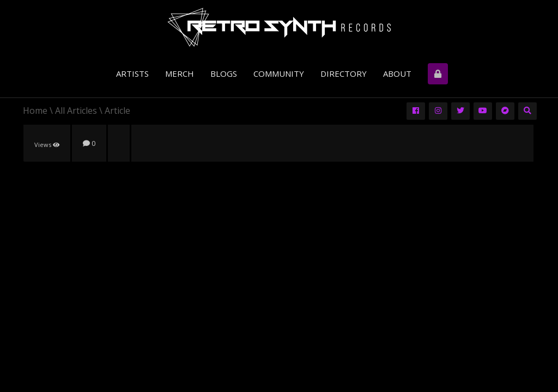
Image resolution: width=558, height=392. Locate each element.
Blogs (224, 73)
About (397, 73)
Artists (132, 73)
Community (279, 73)
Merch (180, 73)
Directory (344, 73)
